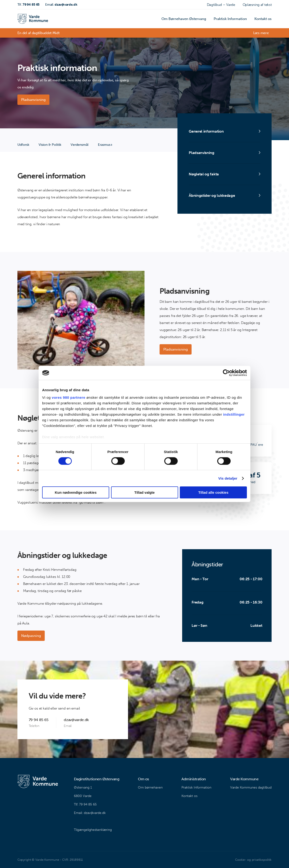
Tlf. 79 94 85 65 (85, 804)
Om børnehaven (150, 787)
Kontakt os (263, 19)
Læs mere (261, 33)
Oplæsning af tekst (257, 5)
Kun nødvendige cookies (76, 492)
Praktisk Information (230, 19)
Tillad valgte (144, 492)
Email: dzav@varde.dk (90, 813)
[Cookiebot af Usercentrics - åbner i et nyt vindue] (226, 373)
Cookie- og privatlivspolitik (253, 860)
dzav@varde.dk (61, 5)
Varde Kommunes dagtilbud (251, 787)
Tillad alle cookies (213, 492)
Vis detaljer (228, 478)
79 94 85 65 (29, 5)
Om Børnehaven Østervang (184, 19)
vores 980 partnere (68, 397)
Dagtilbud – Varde (221, 5)
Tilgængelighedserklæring (93, 830)
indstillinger (234, 414)
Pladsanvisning (33, 100)
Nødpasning (31, 636)
